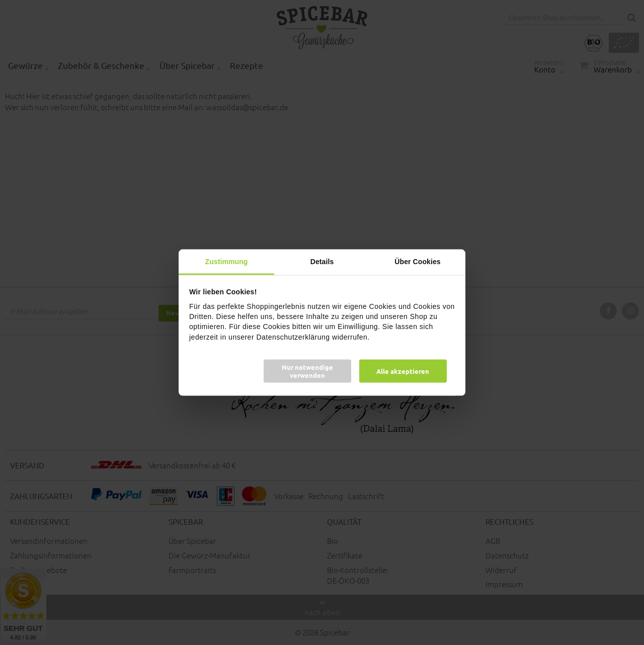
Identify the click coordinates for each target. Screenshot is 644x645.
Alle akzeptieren (403, 371)
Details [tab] (322, 262)
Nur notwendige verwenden (307, 371)
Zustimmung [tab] (227, 262)
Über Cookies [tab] (417, 262)
